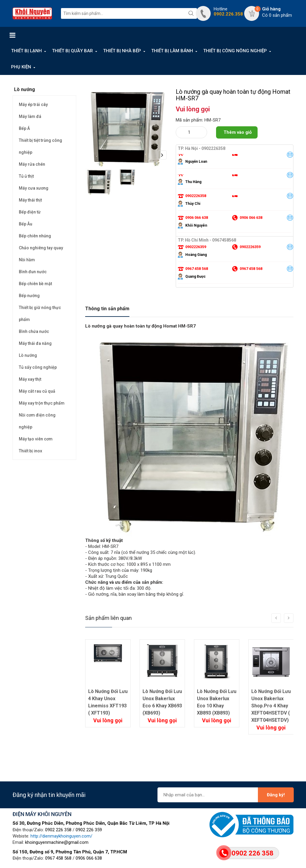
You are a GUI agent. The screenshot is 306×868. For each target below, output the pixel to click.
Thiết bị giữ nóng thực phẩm (40, 314)
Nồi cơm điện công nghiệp (37, 421)
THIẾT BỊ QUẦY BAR (72, 51)
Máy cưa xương (34, 188)
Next (162, 155)
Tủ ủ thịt (26, 176)
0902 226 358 (58, 830)
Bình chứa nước (34, 331)
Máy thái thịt (30, 200)
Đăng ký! (276, 795)
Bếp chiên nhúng (35, 236)
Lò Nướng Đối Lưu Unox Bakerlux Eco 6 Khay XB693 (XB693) (162, 702)
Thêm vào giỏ (238, 132)
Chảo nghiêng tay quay (41, 248)
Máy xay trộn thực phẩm (42, 403)
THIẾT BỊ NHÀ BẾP (122, 51)
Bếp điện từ (30, 212)
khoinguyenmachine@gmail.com (57, 842)
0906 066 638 (89, 858)
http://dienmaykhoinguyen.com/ (61, 836)
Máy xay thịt (30, 379)
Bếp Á (24, 128)
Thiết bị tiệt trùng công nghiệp (40, 146)
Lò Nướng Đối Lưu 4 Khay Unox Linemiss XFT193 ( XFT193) (108, 702)
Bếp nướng (29, 296)
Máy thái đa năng (35, 343)
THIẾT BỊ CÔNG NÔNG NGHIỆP (235, 51)
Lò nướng (28, 355)
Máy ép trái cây (33, 105)
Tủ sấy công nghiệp (38, 367)
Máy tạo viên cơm (36, 439)
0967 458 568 (58, 858)
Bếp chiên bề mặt (35, 284)
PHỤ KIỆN (21, 67)
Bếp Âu (26, 224)
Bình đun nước (33, 272)
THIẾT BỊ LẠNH (26, 51)
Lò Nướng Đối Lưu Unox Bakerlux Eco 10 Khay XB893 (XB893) (217, 702)
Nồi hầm (27, 260)
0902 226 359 (89, 830)
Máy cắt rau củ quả (37, 391)
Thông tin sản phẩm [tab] (107, 309)
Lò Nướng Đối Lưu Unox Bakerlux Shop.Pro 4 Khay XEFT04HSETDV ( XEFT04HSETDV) (271, 706)
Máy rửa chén (32, 164)
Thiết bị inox (30, 451)
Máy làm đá (30, 116)
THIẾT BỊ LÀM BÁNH (172, 51)
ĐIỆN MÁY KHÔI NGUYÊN (42, 814)
